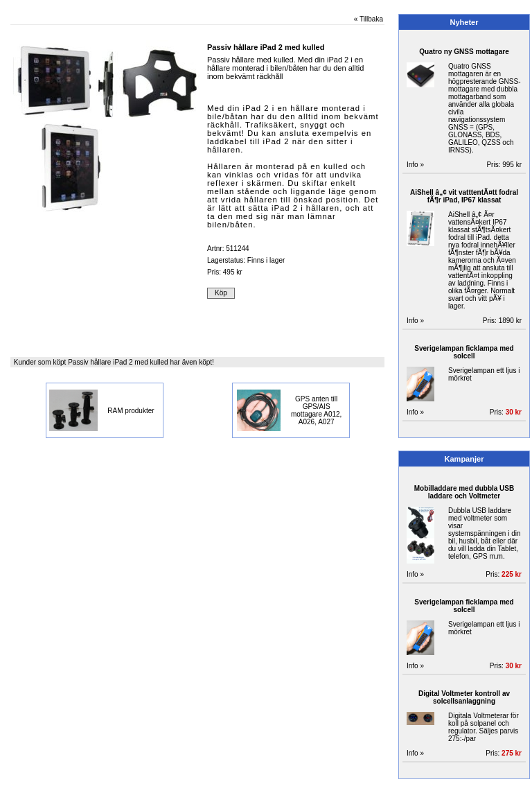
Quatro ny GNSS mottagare (464, 52)
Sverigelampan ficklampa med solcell (464, 352)
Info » (415, 165)
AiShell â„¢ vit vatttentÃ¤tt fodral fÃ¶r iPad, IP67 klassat (464, 196)
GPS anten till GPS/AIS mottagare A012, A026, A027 (316, 410)
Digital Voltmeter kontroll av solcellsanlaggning (464, 697)
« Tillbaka (369, 19)
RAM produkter (131, 411)
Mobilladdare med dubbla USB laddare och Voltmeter (464, 492)
